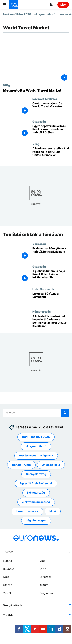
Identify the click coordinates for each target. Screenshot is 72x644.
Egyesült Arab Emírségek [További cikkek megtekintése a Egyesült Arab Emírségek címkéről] (36, 483)
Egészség (46, 577)
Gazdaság (39, 121)
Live (63, 5)
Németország (42, 312)
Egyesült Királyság (45, 99)
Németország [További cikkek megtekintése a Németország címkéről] (36, 493)
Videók (7, 593)
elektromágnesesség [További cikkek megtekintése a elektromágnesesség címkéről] (36, 502)
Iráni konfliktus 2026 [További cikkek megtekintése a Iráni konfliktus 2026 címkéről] (36, 437)
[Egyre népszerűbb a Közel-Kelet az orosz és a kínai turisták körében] (51, 131)
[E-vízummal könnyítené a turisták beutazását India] (51, 253)
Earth (43, 569)
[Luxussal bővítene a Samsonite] (51, 299)
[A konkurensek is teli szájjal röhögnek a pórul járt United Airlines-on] (51, 154)
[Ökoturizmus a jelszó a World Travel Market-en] (51, 108)
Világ (7, 85)
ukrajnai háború (45, 14)
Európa (7, 560)
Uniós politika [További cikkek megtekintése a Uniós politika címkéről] (51, 465)
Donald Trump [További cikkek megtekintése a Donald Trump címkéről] (21, 465)
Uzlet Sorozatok (43, 289)
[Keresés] (36, 413)
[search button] (65, 413)
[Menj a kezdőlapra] (14, 5)
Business (9, 569)
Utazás (7, 585)
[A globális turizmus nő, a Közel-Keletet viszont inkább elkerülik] (51, 276)
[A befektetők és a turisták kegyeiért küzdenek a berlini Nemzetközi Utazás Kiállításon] (51, 321)
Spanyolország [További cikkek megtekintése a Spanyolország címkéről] (36, 474)
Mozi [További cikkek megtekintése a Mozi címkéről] (53, 511)
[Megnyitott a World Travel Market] (36, 90)
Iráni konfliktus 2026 (17, 14)
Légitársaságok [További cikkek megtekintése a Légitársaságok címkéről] (36, 520)
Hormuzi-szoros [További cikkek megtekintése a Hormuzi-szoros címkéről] (27, 511)
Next (6, 577)
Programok (46, 593)
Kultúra (44, 585)
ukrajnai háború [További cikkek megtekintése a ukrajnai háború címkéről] (36, 446)
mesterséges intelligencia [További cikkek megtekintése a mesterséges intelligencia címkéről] (36, 455)
